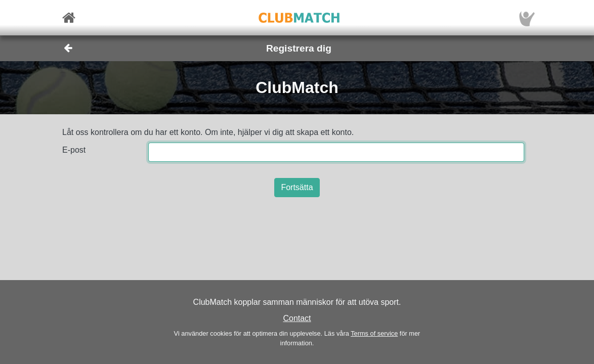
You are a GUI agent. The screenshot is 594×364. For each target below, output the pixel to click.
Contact (297, 318)
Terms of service (374, 333)
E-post (74, 150)
